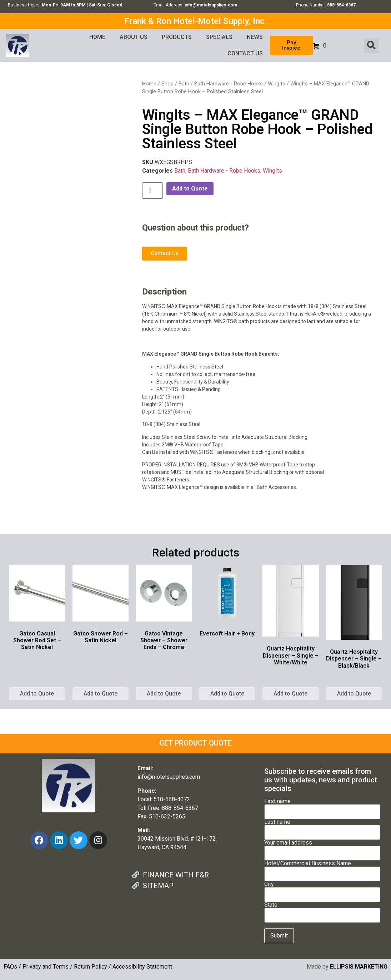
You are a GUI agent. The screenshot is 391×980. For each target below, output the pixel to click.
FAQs (10, 967)
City (322, 890)
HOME (97, 37)
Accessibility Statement (142, 967)
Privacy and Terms (46, 967)
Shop (167, 84)
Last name (322, 827)
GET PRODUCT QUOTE (195, 743)
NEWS (255, 37)
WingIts (277, 84)
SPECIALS (219, 37)
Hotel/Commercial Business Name (322, 869)
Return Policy (91, 967)
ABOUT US (134, 37)
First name (322, 807)
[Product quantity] (152, 190)
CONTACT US (245, 53)
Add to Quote (190, 189)
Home (149, 84)
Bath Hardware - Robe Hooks (229, 84)
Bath (184, 84)
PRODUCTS (177, 37)
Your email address (322, 848)
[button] (372, 46)
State (322, 910)
